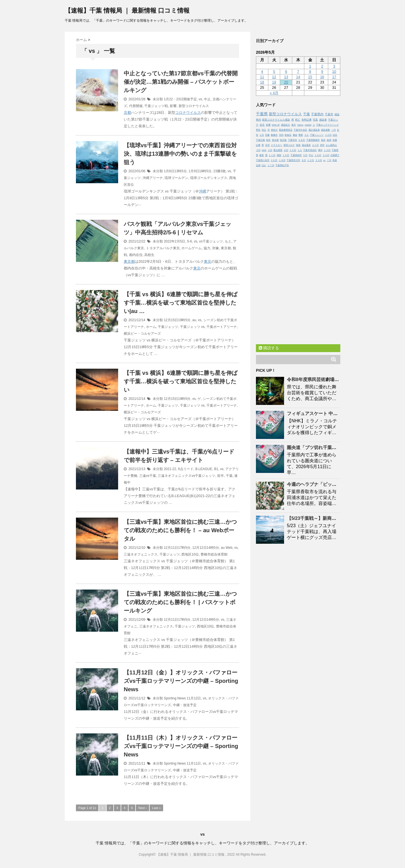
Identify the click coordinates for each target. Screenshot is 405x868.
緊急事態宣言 (286, 130)
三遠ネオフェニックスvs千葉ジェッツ (186, 476)
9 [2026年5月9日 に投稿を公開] (322, 72)
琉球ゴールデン (176, 178)
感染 (337, 114)
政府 (329, 140)
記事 (258, 145)
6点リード (186, 469)
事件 (320, 150)
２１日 (315, 145)
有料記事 (307, 120)
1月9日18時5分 (200, 171)
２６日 (274, 160)
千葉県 (262, 114)
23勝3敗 (220, 171)
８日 (286, 150)
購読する (269, 348)
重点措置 (278, 150)
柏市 (268, 140)
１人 (300, 150)
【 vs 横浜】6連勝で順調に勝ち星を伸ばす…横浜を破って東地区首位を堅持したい (181, 381)
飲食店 (288, 135)
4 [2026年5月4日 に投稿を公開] (262, 72)
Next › (142, 808)
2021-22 (170, 469)
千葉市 (329, 114)
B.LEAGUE (204, 469)
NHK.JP (276, 125)
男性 (258, 130)
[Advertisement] (298, 254)
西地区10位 (190, 554)
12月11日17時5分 (177, 548)
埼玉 (264, 130)
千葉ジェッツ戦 (156, 106)
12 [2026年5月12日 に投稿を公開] (274, 77)
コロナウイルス (188, 113)
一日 (334, 130)
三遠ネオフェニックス (141, 554)
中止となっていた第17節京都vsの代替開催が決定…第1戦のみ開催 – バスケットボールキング (181, 82)
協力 (207, 248)
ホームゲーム (192, 248)
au (194, 320)
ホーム (151, 327)
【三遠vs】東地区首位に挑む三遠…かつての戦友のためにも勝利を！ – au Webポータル (180, 530)
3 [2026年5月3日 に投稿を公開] (334, 66)
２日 (270, 150)
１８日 (282, 160)
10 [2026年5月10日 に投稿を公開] (334, 72)
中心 (311, 155)
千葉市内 (292, 140)
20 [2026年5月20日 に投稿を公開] (286, 82)
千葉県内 (317, 114)
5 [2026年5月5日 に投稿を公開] (274, 72)
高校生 (149, 255)
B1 (216, 469)
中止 (207, 99)
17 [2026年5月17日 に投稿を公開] (334, 77)
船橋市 (274, 135)
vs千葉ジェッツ (211, 241)
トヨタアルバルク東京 (163, 248)
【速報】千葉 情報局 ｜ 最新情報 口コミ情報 (127, 11)
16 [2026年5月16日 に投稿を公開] (322, 77)
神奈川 (274, 130)
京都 (127, 113)
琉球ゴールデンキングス (209, 178)
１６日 (318, 155)
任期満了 (335, 155)
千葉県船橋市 (313, 140)
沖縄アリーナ (153, 178)
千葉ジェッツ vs (192, 327)
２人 (307, 135)
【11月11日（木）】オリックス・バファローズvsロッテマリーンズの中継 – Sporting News (181, 746)
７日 (329, 160)
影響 (173, 106)
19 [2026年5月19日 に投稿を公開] (274, 82)
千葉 (229, 476)
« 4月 (274, 93)
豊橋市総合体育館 (214, 554)
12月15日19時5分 (177, 320)
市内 (281, 135)
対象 (216, 248)
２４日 (326, 155)
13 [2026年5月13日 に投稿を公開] (286, 77)
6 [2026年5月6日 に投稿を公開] (286, 72)
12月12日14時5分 (206, 548)
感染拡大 (285, 125)
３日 (258, 150)
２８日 (301, 140)
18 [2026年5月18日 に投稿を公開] (262, 82)
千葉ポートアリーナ (222, 327)
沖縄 (202, 191)
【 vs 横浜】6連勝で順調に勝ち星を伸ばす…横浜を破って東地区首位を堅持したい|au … (181, 303)
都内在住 (136, 255)
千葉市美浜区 (310, 150)
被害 (262, 155)
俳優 (335, 140)
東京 (208, 261)
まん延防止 (331, 145)
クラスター (276, 145)
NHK (264, 150)
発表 (323, 140)
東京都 (226, 248)
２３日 (319, 160)
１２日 (310, 160)
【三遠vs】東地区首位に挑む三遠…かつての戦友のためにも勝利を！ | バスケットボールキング (180, 602)
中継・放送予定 (185, 705)
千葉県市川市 (293, 160)
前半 (220, 476)
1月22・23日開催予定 (180, 99)
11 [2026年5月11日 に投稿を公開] (262, 77)
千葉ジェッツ (168, 327)
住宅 (267, 145)
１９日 (286, 155)
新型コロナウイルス (194, 106)
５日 (305, 155)
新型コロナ (289, 145)
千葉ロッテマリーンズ (327, 125)
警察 (301, 135)
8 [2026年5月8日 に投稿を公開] (310, 72)
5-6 (189, 241)
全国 (258, 165)
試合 (335, 135)
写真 (315, 120)
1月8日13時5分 (175, 171)
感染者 (323, 120)
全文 (262, 125)
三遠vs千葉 (148, 476)
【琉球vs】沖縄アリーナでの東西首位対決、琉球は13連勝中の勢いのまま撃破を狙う (180, 154)
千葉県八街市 (263, 160)
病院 (279, 155)
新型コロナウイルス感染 (276, 120)
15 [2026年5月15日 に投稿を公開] (310, 77)
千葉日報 (260, 140)
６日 (304, 160)
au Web (227, 548)
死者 (335, 160)
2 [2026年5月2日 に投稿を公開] (322, 66)
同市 (322, 145)
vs (200, 99)
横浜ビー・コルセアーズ (142, 334)
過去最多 (306, 145)
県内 (258, 120)
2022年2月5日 (174, 241)
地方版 (283, 140)
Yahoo (300, 125)
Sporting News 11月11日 (182, 763)
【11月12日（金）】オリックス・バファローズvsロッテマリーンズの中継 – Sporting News (181, 681)
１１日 (272, 155)
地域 (298, 145)
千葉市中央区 (300, 130)
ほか (264, 165)
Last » (156, 808)
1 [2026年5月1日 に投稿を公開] (310, 66)
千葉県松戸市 (282, 165)
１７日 (271, 165)
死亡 (298, 120)
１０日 (328, 135)
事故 (295, 135)
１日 (262, 135)
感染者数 (325, 130)
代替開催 (136, 106)
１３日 (327, 150)
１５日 (293, 150)
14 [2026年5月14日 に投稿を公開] (298, 77)
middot (308, 125)
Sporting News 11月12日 (182, 698)
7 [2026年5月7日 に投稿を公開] (298, 72)
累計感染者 (314, 130)
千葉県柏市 (296, 155)
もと (228, 241)
